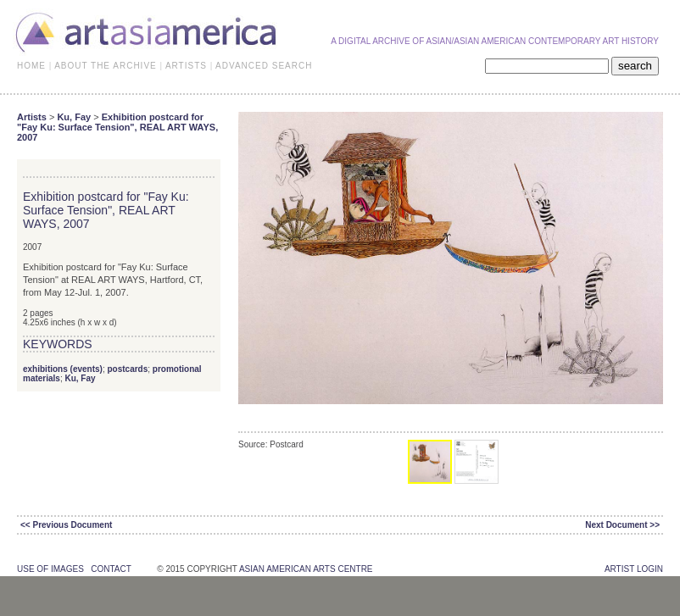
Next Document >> (622, 525)
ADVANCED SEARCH (264, 66)
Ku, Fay (74, 117)
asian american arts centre (306, 569)
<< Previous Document (66, 525)
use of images (50, 569)
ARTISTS (186, 66)
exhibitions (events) (63, 369)
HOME (31, 66)
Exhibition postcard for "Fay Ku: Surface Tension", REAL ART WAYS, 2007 (117, 127)
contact (111, 569)
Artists (32, 117)
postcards (127, 369)
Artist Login (634, 569)
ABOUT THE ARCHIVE (106, 66)
